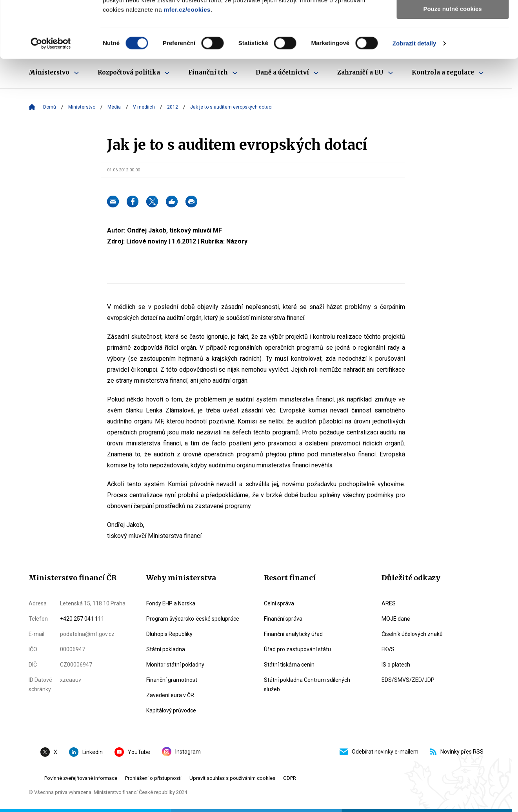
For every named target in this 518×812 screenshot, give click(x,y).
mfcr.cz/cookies (187, 66)
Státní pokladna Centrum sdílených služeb (307, 685)
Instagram (181, 752)
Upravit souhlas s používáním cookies (232, 778)
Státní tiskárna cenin (289, 665)
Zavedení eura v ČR (170, 695)
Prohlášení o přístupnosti (153, 778)
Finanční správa (283, 619)
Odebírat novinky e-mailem (379, 752)
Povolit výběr (453, 43)
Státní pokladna (166, 649)
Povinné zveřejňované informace (81, 778)
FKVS (388, 649)
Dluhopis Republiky (169, 634)
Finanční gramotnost (172, 680)
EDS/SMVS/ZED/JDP (408, 680)
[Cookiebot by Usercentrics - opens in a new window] (51, 100)
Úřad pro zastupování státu (297, 649)
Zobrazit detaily (414, 100)
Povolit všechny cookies (453, 19)
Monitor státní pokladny (175, 665)
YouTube (132, 752)
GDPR (290, 778)
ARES (389, 603)
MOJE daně (396, 619)
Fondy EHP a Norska (171, 603)
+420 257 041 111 (82, 619)
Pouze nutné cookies (452, 65)
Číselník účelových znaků (412, 634)
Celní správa (279, 603)
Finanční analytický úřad (293, 634)
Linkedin (86, 752)
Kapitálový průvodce (171, 710)
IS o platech (396, 665)
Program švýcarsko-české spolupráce (193, 619)
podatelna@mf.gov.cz (87, 634)
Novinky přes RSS (457, 752)
